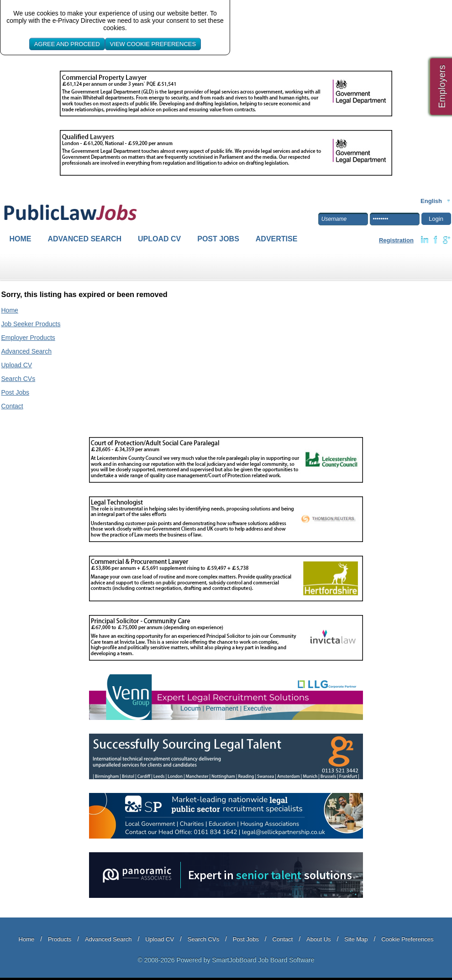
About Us (318, 939)
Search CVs (18, 379)
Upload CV (159, 239)
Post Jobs (218, 239)
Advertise (277, 239)
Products (60, 939)
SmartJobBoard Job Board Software (263, 960)
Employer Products (28, 338)
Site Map (356, 939)
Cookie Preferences (407, 939)
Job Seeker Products (31, 324)
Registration (396, 240)
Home (21, 239)
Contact (12, 406)
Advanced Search (85, 239)
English (431, 201)
